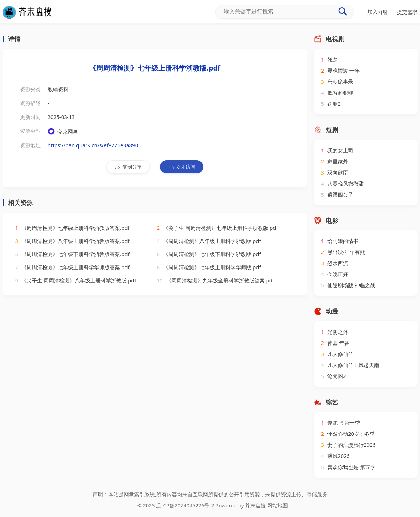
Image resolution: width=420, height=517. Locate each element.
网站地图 (278, 505)
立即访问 (182, 167)
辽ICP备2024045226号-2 (185, 505)
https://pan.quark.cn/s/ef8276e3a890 (93, 145)
